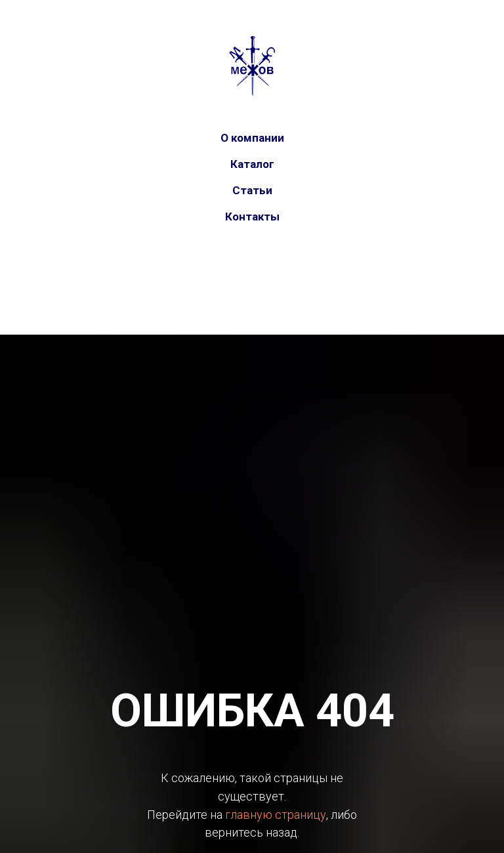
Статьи (252, 190)
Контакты (252, 217)
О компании (252, 138)
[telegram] (265, 272)
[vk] (239, 272)
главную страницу (276, 815)
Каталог (252, 164)
